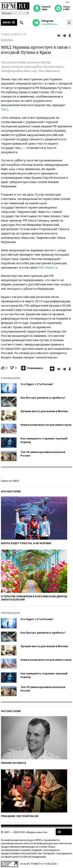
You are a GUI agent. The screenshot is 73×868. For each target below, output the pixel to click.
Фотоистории (11, 491)
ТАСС (5, 109)
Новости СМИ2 (10, 481)
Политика (7, 40)
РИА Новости (48, 267)
